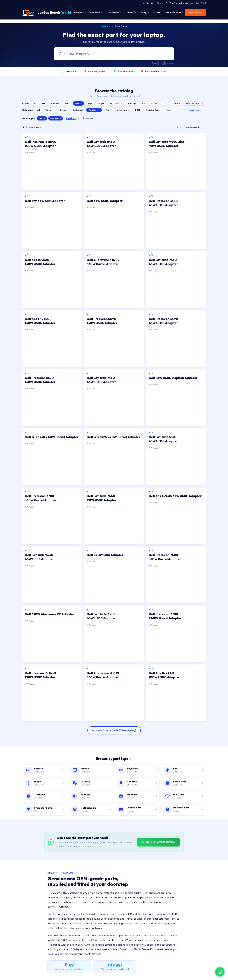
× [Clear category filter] (60, 118)
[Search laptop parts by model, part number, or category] (111, 54)
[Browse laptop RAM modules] (137, 809)
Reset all (73, 118)
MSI (144, 103)
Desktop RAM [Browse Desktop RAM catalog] (153, 110)
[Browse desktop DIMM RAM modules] (184, 809)
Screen (63, 110)
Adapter (94, 110)
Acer (67, 103)
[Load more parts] (114, 730)
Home (106, 26)
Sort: (179, 127)
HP (44, 103)
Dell (78, 103)
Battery (50, 110)
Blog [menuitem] (145, 13)
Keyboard (78, 110)
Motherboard (122, 110)
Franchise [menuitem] (174, 13)
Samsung (131, 103)
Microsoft (115, 103)
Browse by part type (114, 759)
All (35, 103)
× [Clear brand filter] (44, 118)
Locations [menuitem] (115, 13)
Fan (107, 110)
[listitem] (52, 162)
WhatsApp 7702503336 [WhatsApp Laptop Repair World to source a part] (158, 842)
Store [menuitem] (157, 13)
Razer (154, 103)
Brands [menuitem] (79, 13)
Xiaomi (176, 103)
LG (165, 103)
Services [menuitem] (96, 13)
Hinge (169, 110)
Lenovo (55, 103)
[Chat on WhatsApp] (220, 972)
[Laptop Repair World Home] (47, 13)
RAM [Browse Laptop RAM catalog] (138, 110)
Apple (101, 103)
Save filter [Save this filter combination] (88, 118)
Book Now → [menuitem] (195, 13)
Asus (90, 103)
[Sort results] (194, 127)
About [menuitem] (131, 13)
